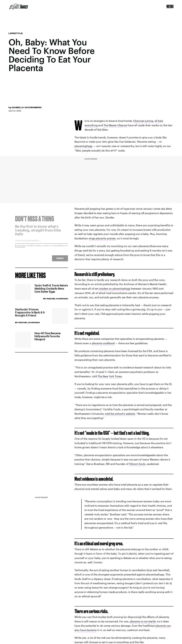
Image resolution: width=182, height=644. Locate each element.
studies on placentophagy (115, 289)
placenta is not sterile (143, 621)
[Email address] (41, 243)
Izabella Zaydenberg (27, 107)
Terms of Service (59, 247)
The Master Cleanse (115, 125)
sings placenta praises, (103, 238)
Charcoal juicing (143, 121)
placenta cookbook (103, 343)
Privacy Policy (20, 249)
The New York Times (110, 376)
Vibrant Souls (137, 464)
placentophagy (84, 146)
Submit (60, 260)
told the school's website (120, 414)
